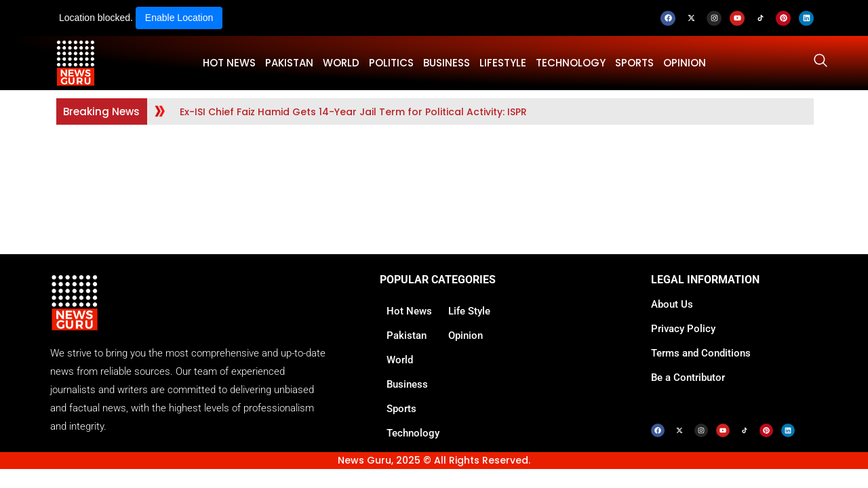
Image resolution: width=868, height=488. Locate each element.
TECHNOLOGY (571, 63)
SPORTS (634, 63)
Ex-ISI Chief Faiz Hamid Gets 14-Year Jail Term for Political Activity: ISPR (353, 112)
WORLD (341, 63)
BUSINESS (447, 63)
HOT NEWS (229, 63)
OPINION (685, 63)
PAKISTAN (289, 63)
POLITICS (391, 63)
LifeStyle (503, 63)
